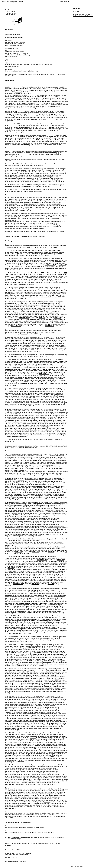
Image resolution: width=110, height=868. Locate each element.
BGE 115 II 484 (16, 326)
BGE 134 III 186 (18, 283)
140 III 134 (29, 340)
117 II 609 (31, 571)
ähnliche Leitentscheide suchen (83, 14)
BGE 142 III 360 (27, 384)
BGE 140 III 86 (50, 326)
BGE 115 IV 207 (41, 659)
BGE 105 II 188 (59, 654)
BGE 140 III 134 (60, 569)
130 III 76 (8, 270)
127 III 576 (47, 369)
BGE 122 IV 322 (58, 691)
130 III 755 (17, 267)
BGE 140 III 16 (31, 307)
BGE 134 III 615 (21, 656)
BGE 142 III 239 (16, 340)
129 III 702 (29, 579)
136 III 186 (56, 577)
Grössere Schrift (64, 2)
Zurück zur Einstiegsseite (10, 2)
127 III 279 (37, 275)
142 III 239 (19, 552)
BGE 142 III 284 (11, 369)
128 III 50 (23, 275)
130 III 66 (15, 561)
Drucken (21, 2)
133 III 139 (58, 318)
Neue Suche (77, 11)
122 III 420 (16, 571)
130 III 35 (32, 369)
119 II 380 (22, 284)
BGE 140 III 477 (30, 351)
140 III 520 (63, 265)
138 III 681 (35, 584)
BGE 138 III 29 (24, 318)
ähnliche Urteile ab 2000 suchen (83, 16)
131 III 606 (12, 579)
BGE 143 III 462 (50, 265)
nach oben (80, 866)
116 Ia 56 (51, 584)
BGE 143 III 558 (62, 550)
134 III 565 (42, 318)
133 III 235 (41, 384)
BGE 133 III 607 (54, 571)
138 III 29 (51, 552)
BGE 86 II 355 (25, 691)
